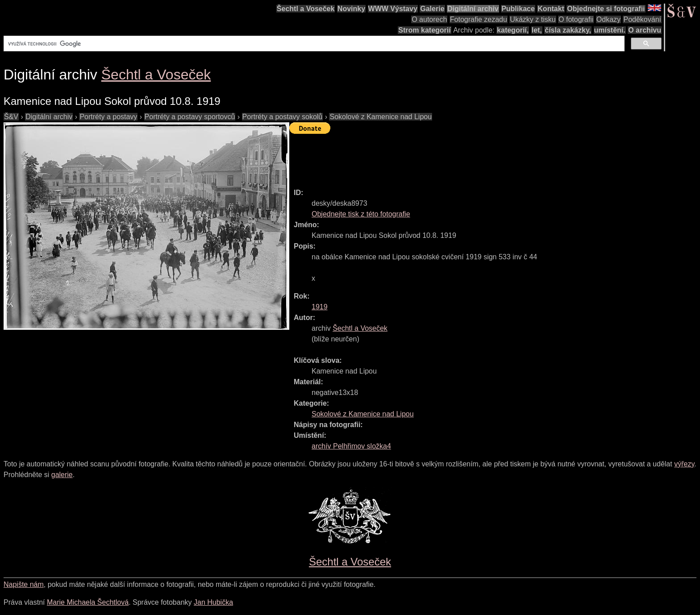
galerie (62, 475)
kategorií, (513, 30)
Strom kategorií (424, 30)
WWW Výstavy (393, 9)
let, (537, 30)
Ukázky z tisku (533, 19)
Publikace (518, 9)
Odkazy (608, 19)
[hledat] (313, 44)
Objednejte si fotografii (606, 9)
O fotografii (576, 19)
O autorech (429, 19)
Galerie (432, 9)
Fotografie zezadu (479, 19)
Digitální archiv (473, 9)
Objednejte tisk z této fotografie (361, 214)
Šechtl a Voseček (306, 9)
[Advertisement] (452, 157)
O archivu (645, 30)
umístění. (610, 30)
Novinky (351, 9)
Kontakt (551, 9)
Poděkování (642, 19)
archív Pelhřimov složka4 (351, 446)
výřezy (684, 464)
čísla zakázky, (568, 30)
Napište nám (24, 584)
